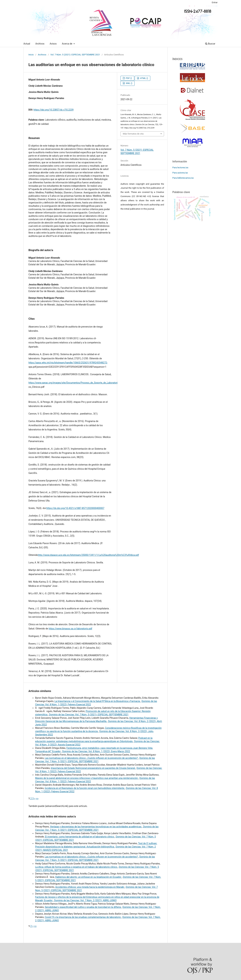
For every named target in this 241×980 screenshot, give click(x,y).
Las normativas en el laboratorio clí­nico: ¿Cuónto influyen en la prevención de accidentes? (91, 758)
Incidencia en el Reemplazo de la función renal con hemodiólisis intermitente (85, 788)
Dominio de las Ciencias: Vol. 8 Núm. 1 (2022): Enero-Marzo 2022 (96, 751)
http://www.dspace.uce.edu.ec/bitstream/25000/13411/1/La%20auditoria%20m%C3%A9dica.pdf (89, 555)
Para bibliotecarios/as (183, 178)
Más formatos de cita (133, 134)
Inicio (31, 55)
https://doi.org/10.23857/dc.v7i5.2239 (53, 110)
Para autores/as (180, 173)
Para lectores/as (180, 168)
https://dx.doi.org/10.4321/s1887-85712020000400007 (75, 508)
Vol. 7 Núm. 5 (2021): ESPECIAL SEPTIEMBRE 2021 (75, 55)
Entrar (215, 2)
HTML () (144, 78)
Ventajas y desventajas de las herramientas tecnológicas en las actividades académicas (96, 827)
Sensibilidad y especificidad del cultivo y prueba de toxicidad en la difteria (83, 907)
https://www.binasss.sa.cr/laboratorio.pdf (70, 629)
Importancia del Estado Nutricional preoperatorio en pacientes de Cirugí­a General (93, 768)
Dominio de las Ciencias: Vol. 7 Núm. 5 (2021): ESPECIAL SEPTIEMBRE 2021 (89, 715)
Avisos (53, 44)
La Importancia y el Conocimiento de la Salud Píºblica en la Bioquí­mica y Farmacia (98, 701)
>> (37, 799)
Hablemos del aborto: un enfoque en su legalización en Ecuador (88, 877)
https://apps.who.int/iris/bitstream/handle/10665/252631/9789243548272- (68, 363)
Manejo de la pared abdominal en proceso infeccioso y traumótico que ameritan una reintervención (87, 778)
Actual (27, 44)
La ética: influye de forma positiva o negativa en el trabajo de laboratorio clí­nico (76, 867)
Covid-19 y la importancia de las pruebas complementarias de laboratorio (83, 917)
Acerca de (67, 44)
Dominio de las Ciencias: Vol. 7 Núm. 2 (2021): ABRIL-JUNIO (85, 900)
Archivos (40, 44)
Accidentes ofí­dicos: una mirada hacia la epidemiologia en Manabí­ (90, 887)
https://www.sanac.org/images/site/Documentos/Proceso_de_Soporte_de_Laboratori (73, 383)
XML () (129, 83)
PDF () (128, 78)
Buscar (210, 44)
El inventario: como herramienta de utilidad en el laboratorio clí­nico (80, 837)
